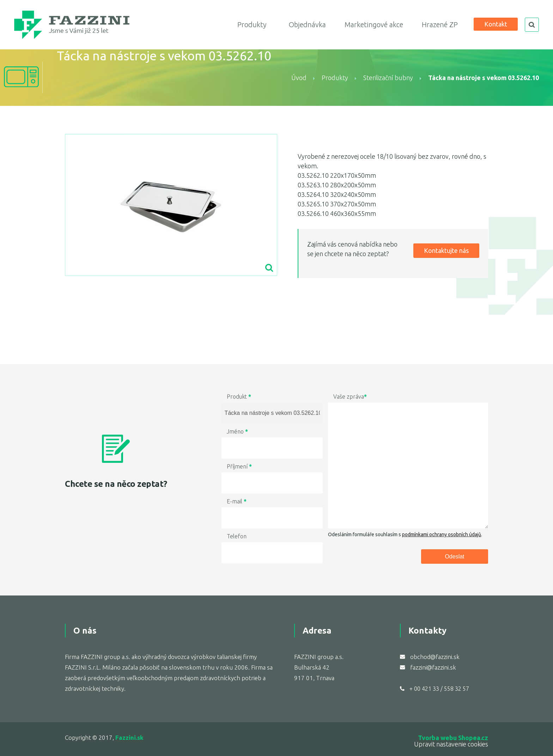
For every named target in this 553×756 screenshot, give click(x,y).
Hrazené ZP (440, 25)
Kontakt (496, 24)
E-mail (237, 501)
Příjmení (239, 466)
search (532, 25)
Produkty (252, 25)
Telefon (237, 536)
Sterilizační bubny (389, 78)
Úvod (299, 78)
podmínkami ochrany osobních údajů (442, 534)
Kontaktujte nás (446, 250)
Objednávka (307, 25)
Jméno (237, 431)
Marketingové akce (374, 25)
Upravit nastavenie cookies (451, 744)
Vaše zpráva (350, 397)
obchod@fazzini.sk (435, 657)
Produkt (239, 397)
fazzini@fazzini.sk (433, 667)
